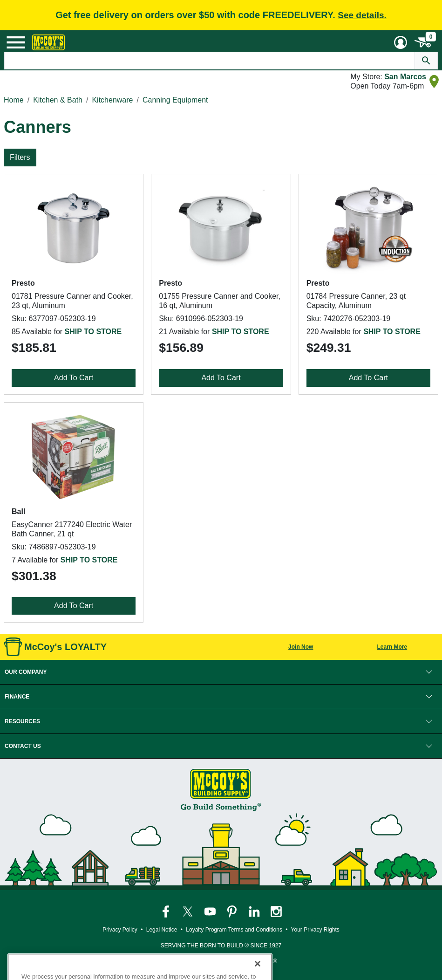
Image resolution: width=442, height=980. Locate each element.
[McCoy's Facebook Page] (167, 911)
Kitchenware (112, 100)
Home (14, 100)
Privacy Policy (120, 930)
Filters (20, 157)
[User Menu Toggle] (401, 42)
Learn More (392, 647)
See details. (362, 15)
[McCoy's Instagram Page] (276, 911)
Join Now (301, 647)
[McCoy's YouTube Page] (211, 911)
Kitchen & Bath (58, 100)
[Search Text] (209, 61)
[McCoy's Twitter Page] (188, 911)
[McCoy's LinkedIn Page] (255, 911)
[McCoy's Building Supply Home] (48, 42)
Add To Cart (74, 378)
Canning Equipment (175, 100)
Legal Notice (162, 930)
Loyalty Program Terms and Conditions (234, 930)
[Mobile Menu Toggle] (16, 42)
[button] (221, 672)
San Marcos (405, 77)
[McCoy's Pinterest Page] (233, 911)
